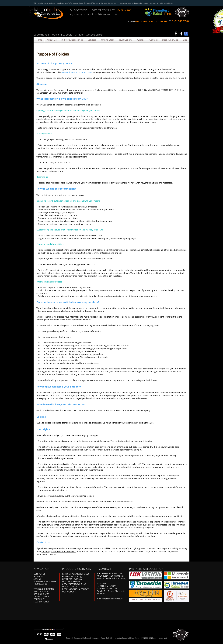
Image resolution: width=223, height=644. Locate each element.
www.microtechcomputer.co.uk (77, 72)
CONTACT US (39, 574)
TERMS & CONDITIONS (44, 589)
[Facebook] (181, 34)
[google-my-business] (186, 34)
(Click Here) (121, 578)
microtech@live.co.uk (47, 72)
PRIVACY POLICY (41, 591)
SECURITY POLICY (41, 602)
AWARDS (38, 579)
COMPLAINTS (40, 599)
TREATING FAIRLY (41, 597)
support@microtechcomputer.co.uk (59, 551)
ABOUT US (38, 576)
